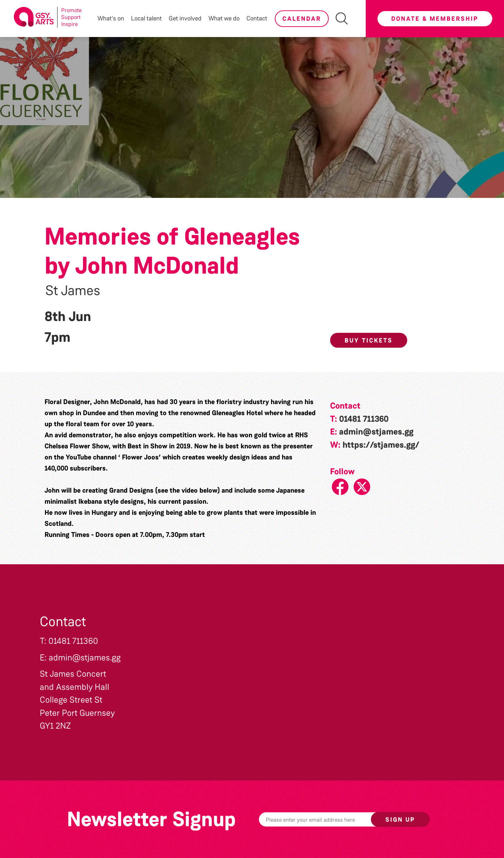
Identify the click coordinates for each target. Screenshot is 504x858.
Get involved (185, 18)
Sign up (400, 820)
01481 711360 (364, 419)
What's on (111, 18)
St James (73, 291)
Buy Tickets (369, 340)
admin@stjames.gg (376, 432)
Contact (257, 18)
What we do (224, 18)
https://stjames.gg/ (381, 445)
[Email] (326, 819)
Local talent (146, 18)
